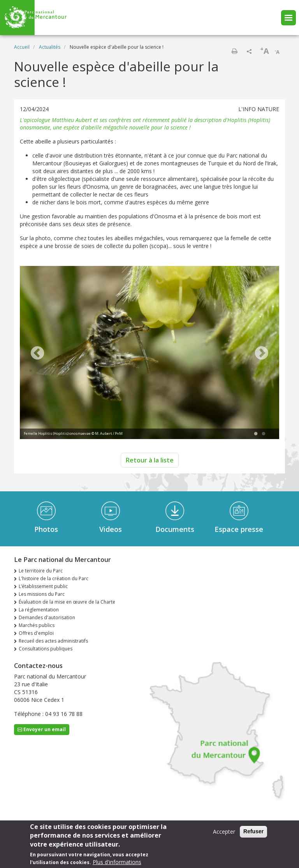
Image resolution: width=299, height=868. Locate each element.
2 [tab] (264, 434)
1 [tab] (256, 434)
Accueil (22, 47)
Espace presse (239, 529)
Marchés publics (37, 625)
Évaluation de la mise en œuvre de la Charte (67, 602)
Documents (175, 529)
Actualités (50, 47)
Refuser (253, 832)
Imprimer (234, 51)
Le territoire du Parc (41, 571)
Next (262, 354)
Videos (111, 529)
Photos (46, 529)
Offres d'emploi (36, 633)
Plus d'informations (117, 862)
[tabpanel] (149, 353)
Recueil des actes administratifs (53, 641)
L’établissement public (43, 586)
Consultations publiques (46, 649)
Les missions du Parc (42, 594)
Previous (37, 354)
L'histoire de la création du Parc (54, 578)
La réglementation (39, 610)
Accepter (224, 832)
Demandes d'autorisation (47, 617)
